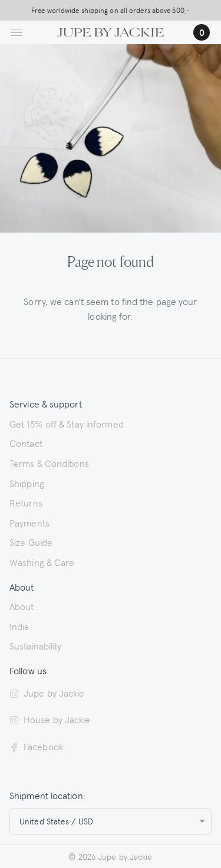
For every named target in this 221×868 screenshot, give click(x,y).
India (19, 626)
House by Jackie (50, 719)
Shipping (27, 483)
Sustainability (35, 645)
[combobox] (111, 821)
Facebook (36, 746)
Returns (26, 502)
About (22, 606)
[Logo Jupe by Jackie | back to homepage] (111, 31)
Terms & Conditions (49, 463)
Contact (26, 443)
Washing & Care (42, 562)
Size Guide (31, 542)
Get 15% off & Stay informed (67, 423)
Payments (29, 522)
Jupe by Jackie (47, 693)
